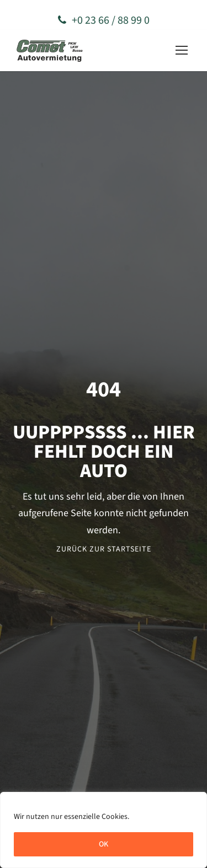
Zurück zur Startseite (104, 549)
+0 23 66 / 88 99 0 (104, 20)
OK (104, 844)
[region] (104, 830)
